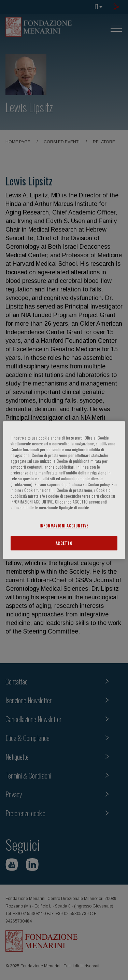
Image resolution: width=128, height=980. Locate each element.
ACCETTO (64, 543)
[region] (64, 490)
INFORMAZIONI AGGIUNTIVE (64, 526)
